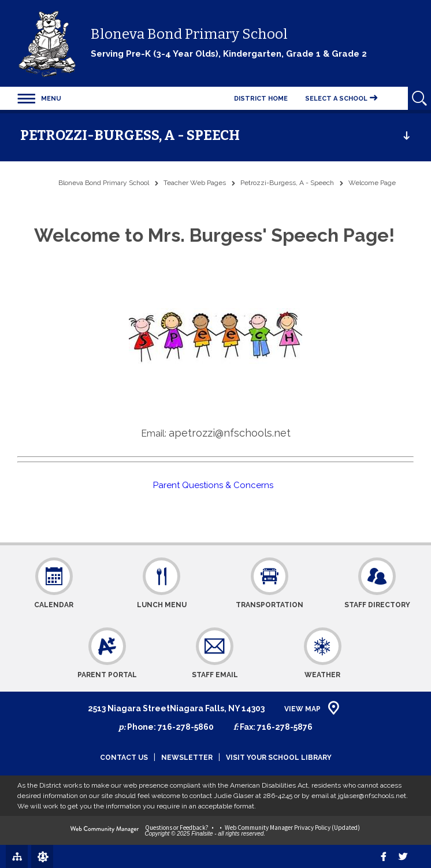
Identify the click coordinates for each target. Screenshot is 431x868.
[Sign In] (42, 856)
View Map (302, 709)
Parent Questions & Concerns (216, 485)
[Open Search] (419, 98)
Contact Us (124, 758)
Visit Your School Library (279, 758)
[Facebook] (384, 856)
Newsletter (187, 758)
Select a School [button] (336, 99)
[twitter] (403, 856)
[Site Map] (17, 856)
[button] (39, 98)
